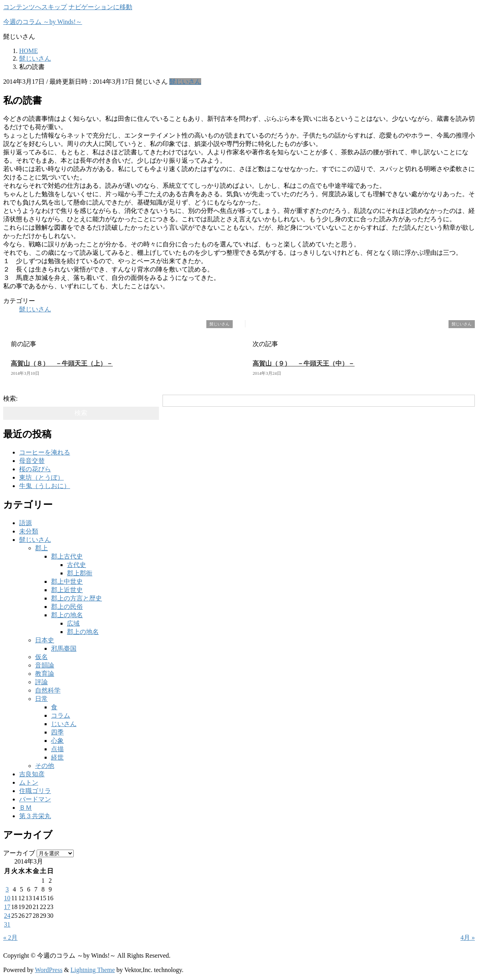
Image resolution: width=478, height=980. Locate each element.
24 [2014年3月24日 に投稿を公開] (7, 916)
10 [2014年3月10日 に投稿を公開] (7, 898)
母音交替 (32, 461)
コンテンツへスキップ (35, 7)
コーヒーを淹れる (45, 452)
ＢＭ (25, 808)
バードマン (35, 799)
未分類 (29, 531)
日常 (41, 699)
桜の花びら (35, 469)
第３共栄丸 (35, 816)
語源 (25, 523)
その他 (45, 766)
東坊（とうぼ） (41, 477)
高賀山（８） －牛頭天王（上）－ (62, 363)
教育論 (45, 674)
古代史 (76, 565)
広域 (73, 623)
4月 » (468, 938)
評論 (41, 682)
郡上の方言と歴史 (76, 598)
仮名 (41, 657)
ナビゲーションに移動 (100, 7)
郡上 (41, 548)
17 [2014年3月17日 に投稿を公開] (7, 907)
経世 (57, 757)
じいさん (64, 724)
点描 (57, 749)
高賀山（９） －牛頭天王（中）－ (304, 363)
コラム (61, 715)
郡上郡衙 (80, 573)
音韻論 (45, 665)
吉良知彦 (32, 774)
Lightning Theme (93, 970)
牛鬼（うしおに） (45, 486)
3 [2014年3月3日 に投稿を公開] (7, 889)
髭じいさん (185, 82)
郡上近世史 (67, 590)
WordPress (49, 970)
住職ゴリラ (35, 791)
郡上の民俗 (67, 607)
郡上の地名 (67, 615)
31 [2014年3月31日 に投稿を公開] (7, 924)
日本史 (45, 640)
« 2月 (10, 938)
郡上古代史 (67, 556)
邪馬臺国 (64, 648)
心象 (57, 741)
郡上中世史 (67, 582)
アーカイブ (19, 853)
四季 (57, 732)
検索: (10, 398)
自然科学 (48, 690)
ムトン (29, 782)
